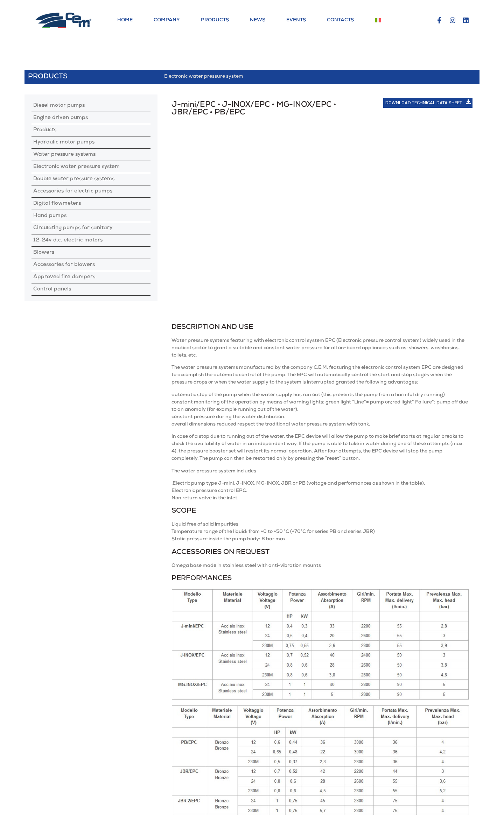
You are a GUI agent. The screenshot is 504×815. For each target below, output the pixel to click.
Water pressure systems (64, 155)
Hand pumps (50, 216)
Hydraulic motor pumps (64, 142)
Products (215, 20)
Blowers (44, 253)
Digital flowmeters (57, 204)
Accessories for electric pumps (73, 191)
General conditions (391, 804)
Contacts (340, 20)
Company (167, 20)
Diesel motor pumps (59, 106)
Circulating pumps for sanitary (73, 228)
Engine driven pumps (61, 118)
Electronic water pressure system (76, 167)
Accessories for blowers (64, 265)
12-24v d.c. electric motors (68, 240)
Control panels (52, 289)
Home (125, 20)
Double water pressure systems (74, 179)
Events (296, 20)
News (258, 20)
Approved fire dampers (64, 277)
